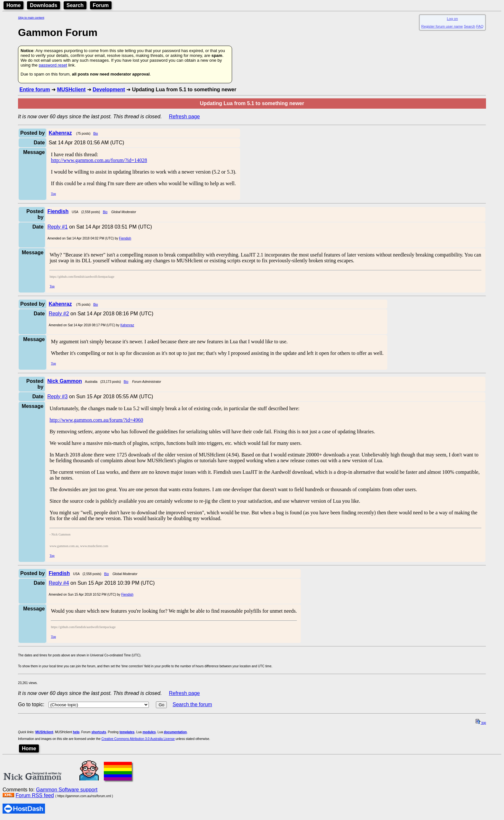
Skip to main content (31, 18)
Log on (452, 19)
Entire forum (35, 90)
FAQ (480, 26)
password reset (53, 65)
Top (53, 194)
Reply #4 (59, 583)
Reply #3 (57, 396)
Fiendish (125, 238)
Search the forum (192, 704)
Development (109, 90)
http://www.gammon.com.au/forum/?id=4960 (96, 420)
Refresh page (184, 117)
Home (14, 5)
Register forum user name (442, 26)
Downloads (44, 5)
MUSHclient (71, 90)
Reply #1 (57, 227)
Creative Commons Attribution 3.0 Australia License (138, 739)
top (481, 723)
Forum (101, 5)
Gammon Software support (67, 790)
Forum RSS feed (35, 795)
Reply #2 (59, 314)
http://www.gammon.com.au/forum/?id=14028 (99, 160)
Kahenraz (127, 325)
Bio (95, 134)
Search (75, 5)
